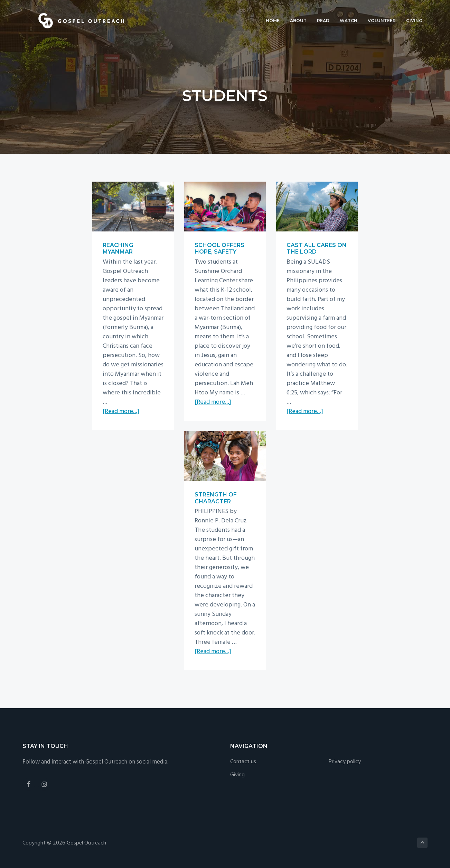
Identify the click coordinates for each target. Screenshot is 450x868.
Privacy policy (345, 762)
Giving (237, 775)
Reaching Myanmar (118, 248)
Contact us (243, 762)
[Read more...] (121, 412)
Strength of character (216, 498)
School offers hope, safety (219, 248)
